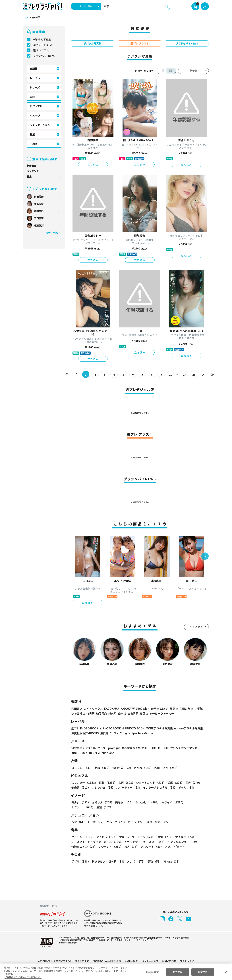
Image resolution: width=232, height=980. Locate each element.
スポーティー (128, 787)
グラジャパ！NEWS (44, 56)
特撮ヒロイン (84, 847)
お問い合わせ (169, 961)
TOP (25, 18)
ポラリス (95, 753)
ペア (79, 822)
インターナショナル (159, 787)
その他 (34, 144)
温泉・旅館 (158, 822)
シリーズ (35, 87)
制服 (102, 768)
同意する (203, 972)
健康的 (81, 787)
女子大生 (184, 837)
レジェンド (110, 847)
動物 (154, 861)
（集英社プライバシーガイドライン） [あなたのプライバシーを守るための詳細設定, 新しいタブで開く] (23, 977)
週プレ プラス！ (42, 50)
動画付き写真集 (131, 748)
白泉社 (122, 713)
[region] (116, 972)
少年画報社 (78, 713)
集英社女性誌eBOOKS (85, 733)
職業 (32, 134)
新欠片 (112, 713)
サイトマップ (187, 961)
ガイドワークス (93, 709)
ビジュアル (36, 106)
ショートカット (150, 783)
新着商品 (32, 166)
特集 (29, 176)
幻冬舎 (164, 709)
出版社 (34, 69)
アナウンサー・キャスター (145, 842)
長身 (191, 783)
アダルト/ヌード (174, 847)
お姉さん (102, 802)
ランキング (33, 171)
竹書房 (91, 713)
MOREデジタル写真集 (157, 728)
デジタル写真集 (42, 39)
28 (194, 374)
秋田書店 (77, 709)
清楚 (79, 807)
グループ (116, 822)
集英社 (173, 709)
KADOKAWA (112, 709)
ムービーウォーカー (162, 713)
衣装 (32, 97)
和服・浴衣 (165, 768)
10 (171, 374)
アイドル (107, 837)
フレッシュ (103, 787)
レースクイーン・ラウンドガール (97, 842)
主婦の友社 (186, 709)
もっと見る (196, 627)
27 (184, 374)
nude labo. (108, 753)
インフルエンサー (183, 842)
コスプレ (82, 768)
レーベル (35, 78)
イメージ (35, 116)
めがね (143, 768)
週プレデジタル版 (43, 45)
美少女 (81, 802)
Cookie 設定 (131, 961)
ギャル (186, 787)
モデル (145, 837)
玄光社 (154, 709)
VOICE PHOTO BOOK (154, 748)
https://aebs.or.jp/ (67, 943)
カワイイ (172, 802)
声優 (164, 837)
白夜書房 (133, 713)
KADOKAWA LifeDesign (135, 709)
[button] (205, 556)
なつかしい (147, 802)
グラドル (83, 837)
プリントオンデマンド (182, 748)
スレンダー (84, 783)
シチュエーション (40, 125)
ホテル (136, 822)
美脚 (174, 783)
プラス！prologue (108, 748)
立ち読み (93, 165)
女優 (127, 837)
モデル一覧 (52, 233)
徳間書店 (101, 713)
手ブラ (81, 861)
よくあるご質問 (150, 961)
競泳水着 (122, 768)
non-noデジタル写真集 (186, 728)
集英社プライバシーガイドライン (71, 961)
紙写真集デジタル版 (84, 748)
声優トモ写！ (80, 753)
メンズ (136, 861)
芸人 (131, 847)
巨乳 (107, 783)
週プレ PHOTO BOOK (84, 728)
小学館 (198, 709)
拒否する (177, 972)
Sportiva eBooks (141, 733)
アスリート (151, 847)
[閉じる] (226, 971)
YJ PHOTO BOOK (109, 728)
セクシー (196, 802)
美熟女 (124, 802)
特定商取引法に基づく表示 (107, 961)
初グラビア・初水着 (108, 861)
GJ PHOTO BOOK (132, 728)
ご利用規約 (44, 961)
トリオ (96, 822)
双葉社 (144, 713)
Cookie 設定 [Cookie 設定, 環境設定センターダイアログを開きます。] (152, 972)
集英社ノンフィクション (115, 733)
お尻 (125, 783)
